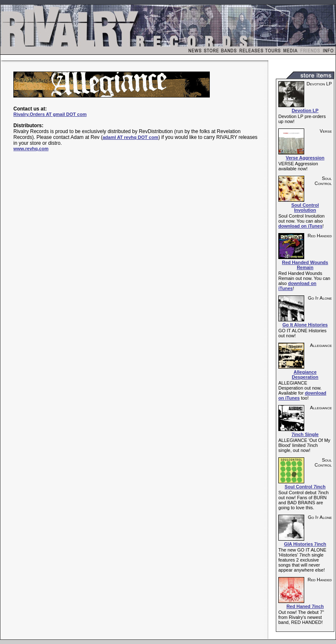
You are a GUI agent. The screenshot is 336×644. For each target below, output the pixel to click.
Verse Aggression (305, 158)
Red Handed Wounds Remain (305, 265)
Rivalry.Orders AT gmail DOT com (50, 114)
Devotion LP (305, 110)
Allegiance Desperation (305, 375)
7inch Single (305, 434)
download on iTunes (300, 226)
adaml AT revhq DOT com (130, 137)
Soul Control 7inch (305, 487)
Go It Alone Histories (305, 325)
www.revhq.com (31, 149)
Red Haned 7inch (305, 606)
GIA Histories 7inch (305, 544)
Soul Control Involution (305, 208)
